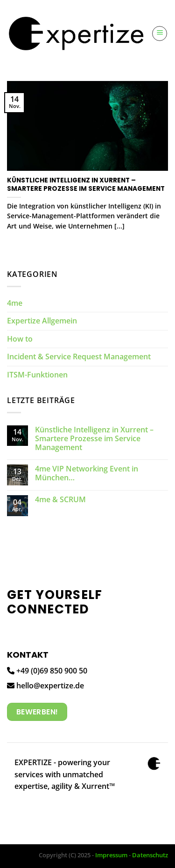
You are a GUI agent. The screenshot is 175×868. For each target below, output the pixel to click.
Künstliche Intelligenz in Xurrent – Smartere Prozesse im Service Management (94, 439)
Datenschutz (150, 855)
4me (15, 303)
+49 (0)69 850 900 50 (47, 671)
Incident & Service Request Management (79, 357)
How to (20, 339)
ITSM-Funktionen (37, 375)
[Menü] (160, 34)
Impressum (111, 855)
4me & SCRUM (60, 500)
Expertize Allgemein (42, 321)
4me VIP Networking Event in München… (87, 473)
